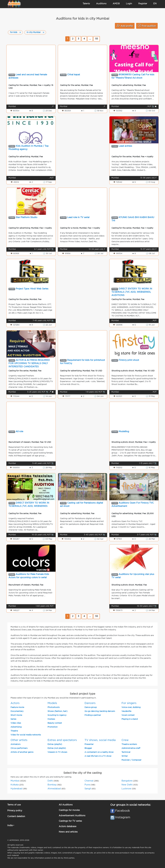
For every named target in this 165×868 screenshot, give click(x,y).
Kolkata (15, 785)
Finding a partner (93, 715)
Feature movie (17, 707)
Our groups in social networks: (131, 805)
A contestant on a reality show (99, 752)
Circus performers (19, 748)
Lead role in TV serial (78, 217)
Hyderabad (16, 789)
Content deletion (16, 816)
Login (129, 4)
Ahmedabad (54, 789)
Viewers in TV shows (57, 752)
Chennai (89, 781)
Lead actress (125, 146)
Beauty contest (55, 723)
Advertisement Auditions (72, 816)
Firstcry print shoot (129, 360)
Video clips (16, 723)
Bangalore (127, 781)
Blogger (88, 748)
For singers (129, 703)
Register (143, 4)
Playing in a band (130, 719)
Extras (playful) (55, 744)
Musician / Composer (131, 760)
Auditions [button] (101, 4)
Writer (125, 756)
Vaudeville (126, 711)
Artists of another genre (22, 752)
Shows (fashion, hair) (58, 711)
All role (19, 432)
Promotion (53, 727)
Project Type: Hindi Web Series (32, 289)
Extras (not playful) (57, 748)
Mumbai (15, 781)
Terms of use (14, 805)
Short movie (16, 715)
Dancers (90, 703)
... (90, 39)
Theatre (14, 731)
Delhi (50, 781)
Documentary (17, 711)
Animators (16, 744)
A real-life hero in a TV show (98, 756)
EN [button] (155, 4)
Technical (126, 752)
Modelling (124, 432)
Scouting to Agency (57, 715)
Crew (125, 740)
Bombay (52, 785)
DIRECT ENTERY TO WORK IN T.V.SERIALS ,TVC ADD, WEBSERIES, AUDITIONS (132, 292)
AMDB (116, 4)
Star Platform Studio (26, 217)
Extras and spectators (62, 740)
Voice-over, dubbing (131, 707)
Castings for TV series (70, 821)
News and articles (68, 832)
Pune (87, 785)
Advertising (16, 727)
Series (13, 719)
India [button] (10, 826)
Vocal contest (128, 715)
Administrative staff (131, 748)
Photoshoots (54, 707)
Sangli (88, 789)
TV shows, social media (100, 740)
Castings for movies (69, 810)
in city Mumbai (34, 32)
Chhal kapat (74, 75)
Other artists (19, 740)
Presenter (89, 744)
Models (52, 703)
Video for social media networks (26, 735)
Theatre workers (129, 744)
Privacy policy (15, 811)
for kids (14, 32)
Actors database (68, 826)
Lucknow (126, 789)
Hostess (51, 719)
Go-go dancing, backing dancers (100, 711)
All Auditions (66, 805)
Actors (15, 703)
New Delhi (127, 785)
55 (97, 39)
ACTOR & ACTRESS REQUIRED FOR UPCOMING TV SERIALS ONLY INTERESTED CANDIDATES (29, 363)
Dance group (91, 707)
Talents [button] (86, 4)
